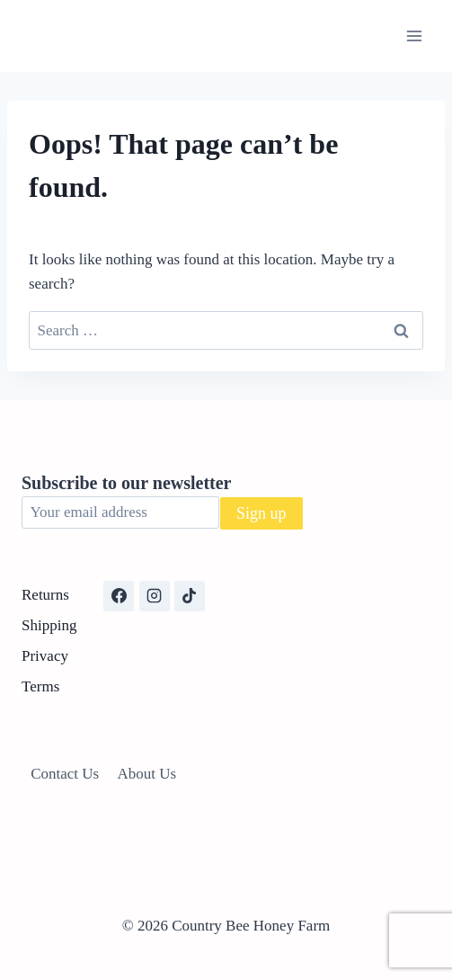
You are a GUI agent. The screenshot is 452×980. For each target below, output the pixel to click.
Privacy (45, 656)
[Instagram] (155, 596)
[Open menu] (414, 36)
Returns (45, 595)
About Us (147, 774)
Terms (40, 686)
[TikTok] (190, 596)
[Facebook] (119, 596)
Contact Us (65, 774)
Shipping (49, 625)
